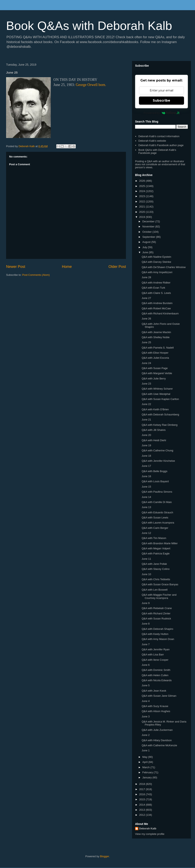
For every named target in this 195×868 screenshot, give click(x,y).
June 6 (146, 665)
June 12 (146, 533)
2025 (142, 186)
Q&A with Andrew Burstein (157, 303)
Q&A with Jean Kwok (154, 691)
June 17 (146, 466)
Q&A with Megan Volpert (156, 548)
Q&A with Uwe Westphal (156, 394)
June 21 (146, 420)
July (145, 247)
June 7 (146, 644)
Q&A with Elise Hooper (155, 353)
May (145, 757)
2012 (142, 815)
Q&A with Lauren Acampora (158, 523)
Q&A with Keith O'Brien (155, 409)
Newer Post (16, 267)
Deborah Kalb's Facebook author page (161, 145)
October (147, 232)
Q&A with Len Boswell (154, 590)
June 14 (146, 497)
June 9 (146, 603)
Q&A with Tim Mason (154, 538)
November (149, 227)
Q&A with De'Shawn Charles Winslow (164, 267)
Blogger (104, 856)
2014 (142, 805)
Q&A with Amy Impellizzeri (157, 272)
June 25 (146, 342)
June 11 (146, 559)
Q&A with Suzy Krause (155, 706)
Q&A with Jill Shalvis (154, 430)
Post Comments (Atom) (36, 275)
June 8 (146, 624)
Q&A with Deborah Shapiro (157, 629)
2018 (142, 784)
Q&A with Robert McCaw (156, 308)
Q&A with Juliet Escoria (155, 358)
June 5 (146, 685)
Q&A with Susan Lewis (155, 518)
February (148, 772)
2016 (142, 794)
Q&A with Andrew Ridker (156, 283)
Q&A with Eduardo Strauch (157, 512)
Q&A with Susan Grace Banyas (160, 584)
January (147, 777)
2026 (142, 181)
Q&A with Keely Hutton (155, 634)
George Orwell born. (91, 85)
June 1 (146, 750)
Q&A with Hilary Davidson (157, 740)
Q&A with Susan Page (155, 368)
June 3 (146, 716)
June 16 (146, 476)
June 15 (146, 487)
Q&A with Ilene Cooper (155, 660)
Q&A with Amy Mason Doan (158, 639)
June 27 (146, 298)
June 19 (146, 445)
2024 (142, 191)
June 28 (146, 277)
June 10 (146, 574)
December (149, 221)
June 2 (146, 735)
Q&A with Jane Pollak (154, 564)
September (149, 237)
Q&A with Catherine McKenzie (159, 745)
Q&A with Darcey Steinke (156, 262)
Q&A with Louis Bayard (155, 481)
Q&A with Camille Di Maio (157, 502)
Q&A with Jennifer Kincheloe (158, 461)
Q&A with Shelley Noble (155, 337)
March (146, 767)
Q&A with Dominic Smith (156, 670)
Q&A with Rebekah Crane (157, 608)
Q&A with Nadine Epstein (156, 257)
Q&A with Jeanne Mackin (156, 332)
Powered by (162, 113)
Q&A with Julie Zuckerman (157, 730)
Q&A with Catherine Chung (157, 450)
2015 (142, 799)
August (147, 242)
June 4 (146, 701)
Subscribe (161, 100)
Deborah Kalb (148, 828)
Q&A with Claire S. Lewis (156, 293)
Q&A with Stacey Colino (155, 569)
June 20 (146, 435)
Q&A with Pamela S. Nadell (158, 348)
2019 (142, 217)
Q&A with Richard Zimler (156, 613)
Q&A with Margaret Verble (157, 373)
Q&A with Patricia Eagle (155, 553)
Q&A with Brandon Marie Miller (160, 543)
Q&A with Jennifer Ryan (155, 649)
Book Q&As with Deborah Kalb (89, 26)
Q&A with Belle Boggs (154, 471)
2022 (142, 202)
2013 (142, 810)
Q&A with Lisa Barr (153, 655)
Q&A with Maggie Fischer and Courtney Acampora (159, 596)
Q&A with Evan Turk (153, 288)
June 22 (146, 404)
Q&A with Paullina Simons (157, 492)
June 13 (146, 507)
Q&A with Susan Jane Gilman (159, 696)
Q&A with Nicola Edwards (157, 680)
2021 (142, 207)
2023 (142, 196)
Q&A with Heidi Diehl (154, 440)
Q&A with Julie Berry (154, 379)
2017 (142, 789)
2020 (142, 212)
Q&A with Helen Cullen (155, 675)
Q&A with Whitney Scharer (157, 389)
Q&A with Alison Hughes (156, 711)
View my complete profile (150, 834)
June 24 (146, 363)
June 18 (146, 456)
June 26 (146, 319)
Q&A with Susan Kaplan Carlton (160, 399)
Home (67, 267)
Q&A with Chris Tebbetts (156, 579)
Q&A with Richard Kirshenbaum (160, 313)
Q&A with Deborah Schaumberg (160, 414)
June (146, 252)
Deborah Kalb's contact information (159, 136)
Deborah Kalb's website (152, 141)
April (145, 762)
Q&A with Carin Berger (155, 528)
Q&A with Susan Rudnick (156, 619)
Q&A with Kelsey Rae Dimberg (159, 425)
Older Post (117, 267)
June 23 (146, 384)
